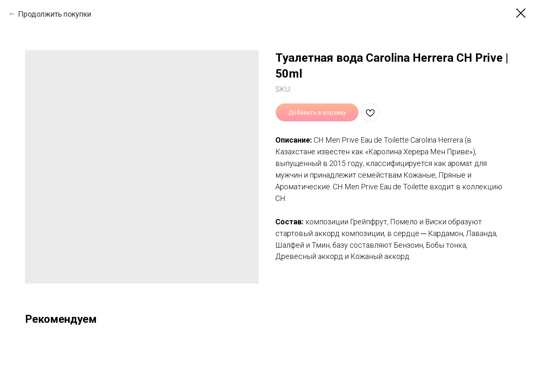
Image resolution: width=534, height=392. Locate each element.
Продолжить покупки (55, 14)
